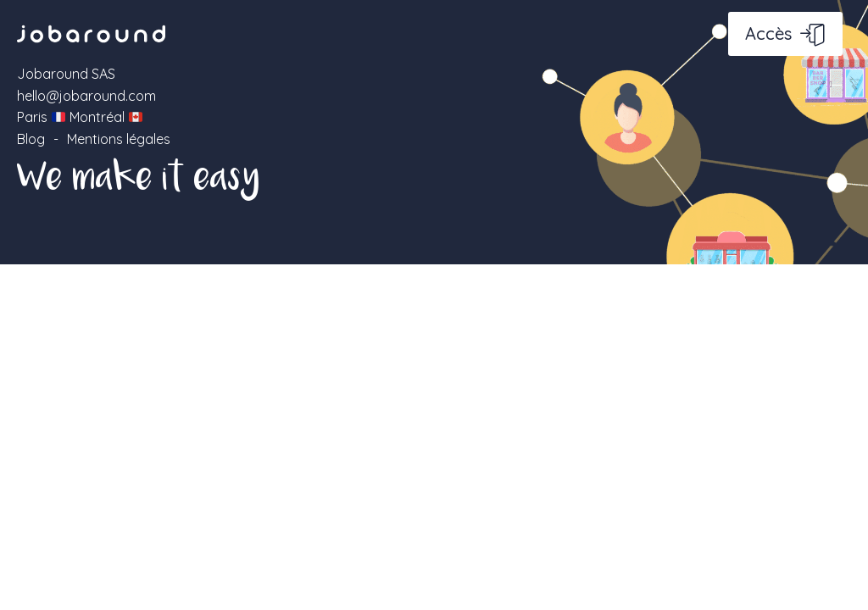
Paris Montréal (80, 117)
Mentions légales (119, 139)
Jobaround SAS (66, 74)
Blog (31, 139)
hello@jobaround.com (86, 96)
